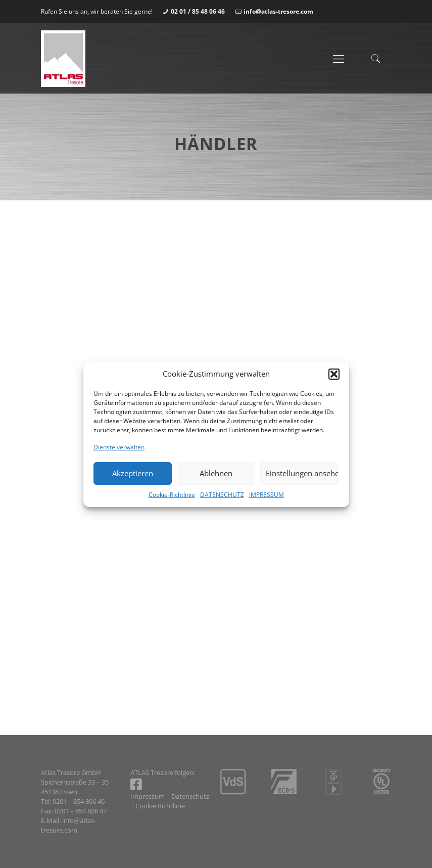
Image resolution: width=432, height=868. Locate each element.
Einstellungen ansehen (302, 473)
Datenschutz (190, 796)
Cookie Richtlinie (160, 806)
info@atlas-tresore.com (278, 11)
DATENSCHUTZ (222, 495)
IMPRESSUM (267, 495)
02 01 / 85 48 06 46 (198, 11)
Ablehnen (216, 473)
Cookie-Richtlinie (172, 495)
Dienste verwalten (119, 447)
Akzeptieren (133, 473)
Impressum (148, 796)
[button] (334, 374)
